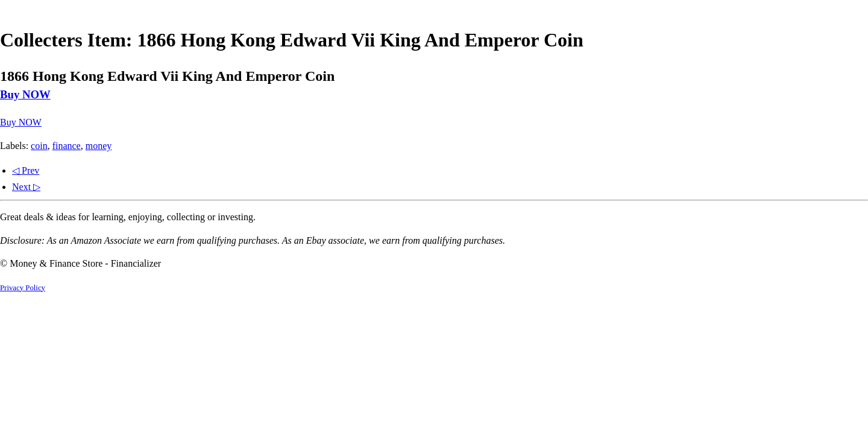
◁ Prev (26, 170)
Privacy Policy (23, 288)
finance (67, 146)
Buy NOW (25, 94)
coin (39, 146)
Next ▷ (26, 187)
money (99, 146)
